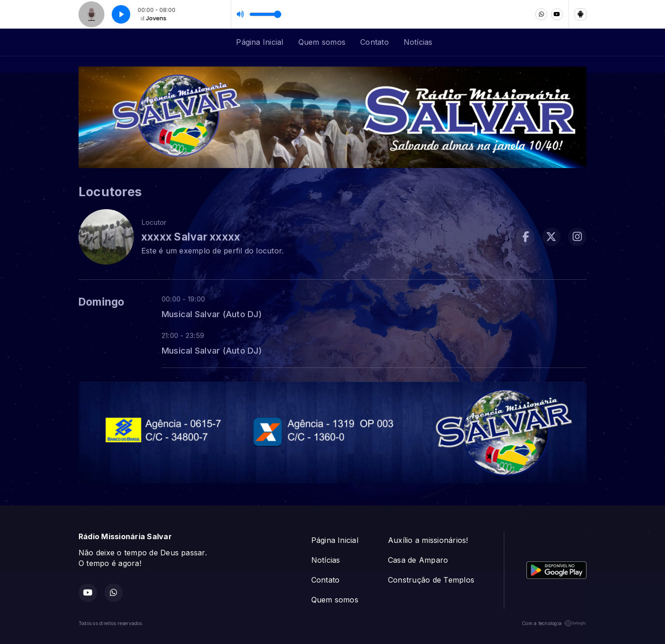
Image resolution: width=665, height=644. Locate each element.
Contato (375, 42)
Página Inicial (260, 42)
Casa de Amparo (418, 560)
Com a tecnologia (554, 623)
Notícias (418, 42)
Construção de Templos (431, 580)
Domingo (102, 302)
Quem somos (322, 42)
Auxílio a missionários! (428, 540)
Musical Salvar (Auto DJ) (212, 314)
